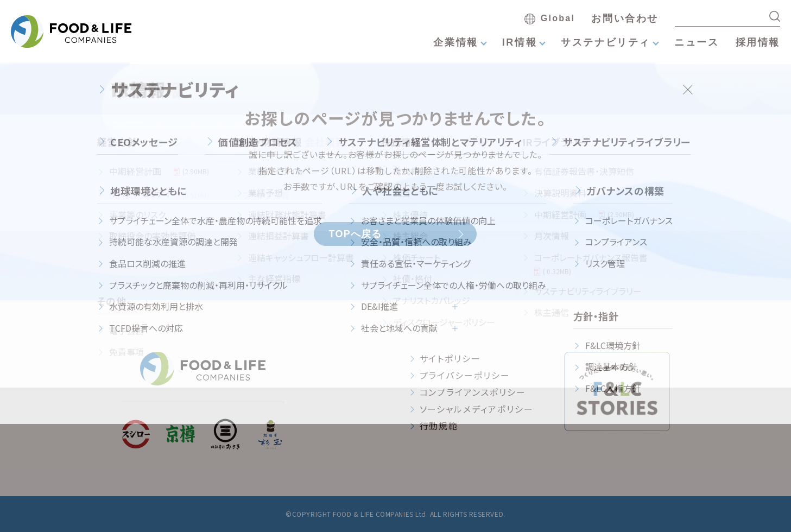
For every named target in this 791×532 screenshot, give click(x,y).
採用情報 (758, 42)
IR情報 (520, 42)
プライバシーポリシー (465, 375)
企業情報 (455, 42)
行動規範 (439, 426)
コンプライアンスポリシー (473, 392)
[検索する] (775, 16)
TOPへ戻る (355, 234)
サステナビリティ (606, 42)
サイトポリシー (450, 358)
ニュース (697, 42)
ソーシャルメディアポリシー (477, 409)
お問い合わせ (625, 18)
